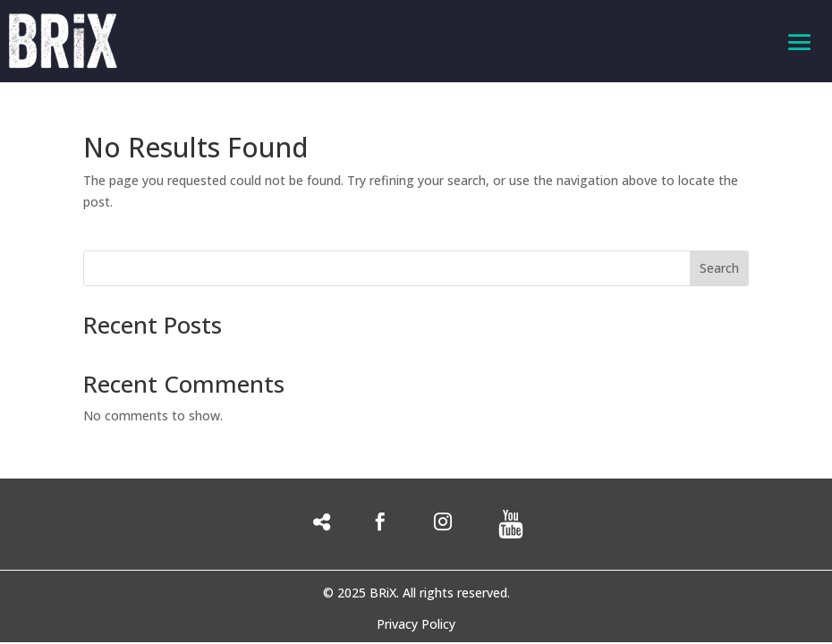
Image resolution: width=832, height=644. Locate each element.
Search (719, 268)
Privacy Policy (416, 625)
